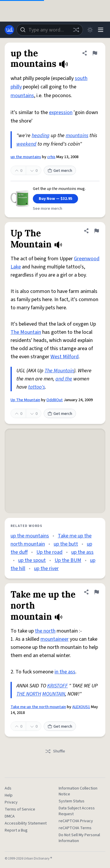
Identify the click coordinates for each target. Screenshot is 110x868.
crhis (51, 157)
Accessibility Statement (26, 823)
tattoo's (37, 387)
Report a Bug (16, 830)
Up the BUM (68, 560)
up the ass (82, 552)
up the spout (32, 560)
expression (61, 112)
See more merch (48, 209)
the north (45, 631)
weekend (26, 144)
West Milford (65, 357)
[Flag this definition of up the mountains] (95, 53)
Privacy (11, 802)
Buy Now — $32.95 (55, 199)
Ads (8, 788)
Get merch (60, 171)
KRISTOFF (57, 686)
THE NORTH (29, 694)
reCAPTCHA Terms (75, 828)
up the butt (66, 544)
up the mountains (26, 157)
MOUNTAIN (54, 694)
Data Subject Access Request (77, 811)
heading (41, 136)
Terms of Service (20, 809)
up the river (46, 569)
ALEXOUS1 (81, 707)
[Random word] (76, 30)
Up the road (49, 552)
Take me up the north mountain (38, 707)
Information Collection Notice (78, 791)
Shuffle (55, 751)
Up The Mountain (25, 400)
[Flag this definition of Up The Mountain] (97, 231)
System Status (72, 801)
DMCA (10, 816)
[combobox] (50, 30)
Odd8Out (55, 400)
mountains (22, 96)
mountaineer (55, 639)
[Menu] (101, 30)
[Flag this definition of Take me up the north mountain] (97, 592)
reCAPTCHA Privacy (76, 821)
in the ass (65, 672)
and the (64, 379)
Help (9, 795)
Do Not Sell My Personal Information (79, 838)
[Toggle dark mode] (90, 30)
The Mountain (26, 332)
